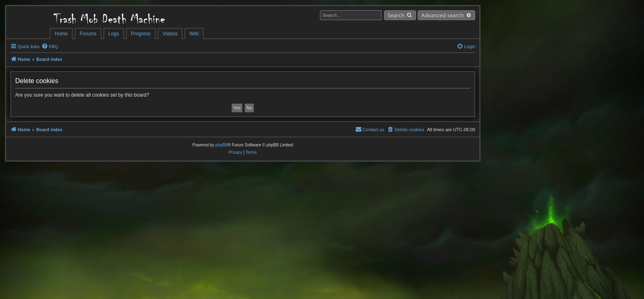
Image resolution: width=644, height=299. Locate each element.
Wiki (194, 34)
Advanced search (443, 15)
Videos (170, 34)
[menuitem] (50, 46)
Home (61, 34)
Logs (114, 34)
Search (396, 15)
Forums (88, 34)
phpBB (221, 145)
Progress (141, 34)
